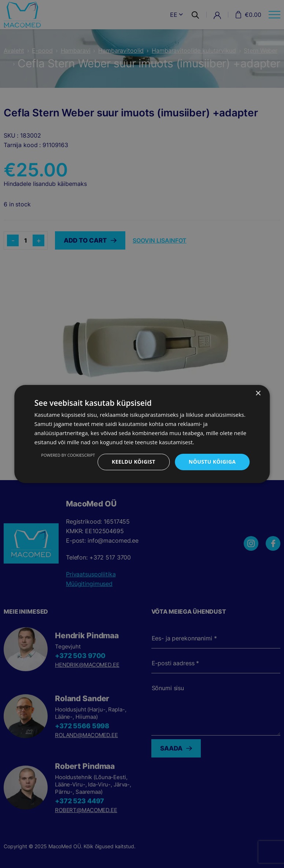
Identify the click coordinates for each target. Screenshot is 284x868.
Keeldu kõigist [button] (134, 462)
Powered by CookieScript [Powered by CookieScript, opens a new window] (68, 455)
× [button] (258, 394)
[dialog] (142, 434)
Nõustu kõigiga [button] (212, 462)
